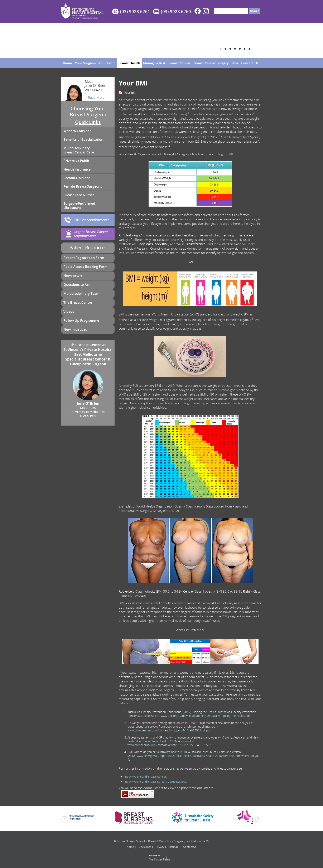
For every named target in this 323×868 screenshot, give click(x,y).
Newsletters (73, 276)
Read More (96, 98)
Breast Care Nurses (79, 195)
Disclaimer (145, 847)
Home (67, 63)
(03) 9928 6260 (176, 11)
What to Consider (77, 131)
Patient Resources (88, 248)
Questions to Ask (77, 285)
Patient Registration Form (84, 258)
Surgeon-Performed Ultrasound (79, 206)
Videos (69, 312)
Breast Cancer (180, 63)
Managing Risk (154, 63)
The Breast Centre (78, 303)
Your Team (107, 63)
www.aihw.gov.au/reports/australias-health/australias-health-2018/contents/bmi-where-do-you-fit (194, 758)
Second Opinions (77, 178)
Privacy (160, 847)
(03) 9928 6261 (135, 11)
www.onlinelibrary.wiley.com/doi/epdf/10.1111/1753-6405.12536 (169, 745)
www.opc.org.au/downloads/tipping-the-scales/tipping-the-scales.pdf (205, 716)
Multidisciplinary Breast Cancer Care (79, 150)
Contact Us (250, 63)
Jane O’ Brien (88, 88)
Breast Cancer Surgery (211, 63)
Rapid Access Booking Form (85, 267)
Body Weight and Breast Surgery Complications (156, 782)
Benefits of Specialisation (83, 139)
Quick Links (88, 122)
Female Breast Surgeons (83, 186)
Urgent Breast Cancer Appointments (91, 234)
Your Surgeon (85, 63)
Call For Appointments (91, 220)
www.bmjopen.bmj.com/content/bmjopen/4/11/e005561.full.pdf (169, 730)
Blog (235, 63)
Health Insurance (77, 169)
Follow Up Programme (81, 320)
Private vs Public (76, 161)
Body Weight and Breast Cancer (146, 777)
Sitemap (174, 847)
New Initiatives (75, 329)
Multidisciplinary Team (81, 294)
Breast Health (129, 63)
